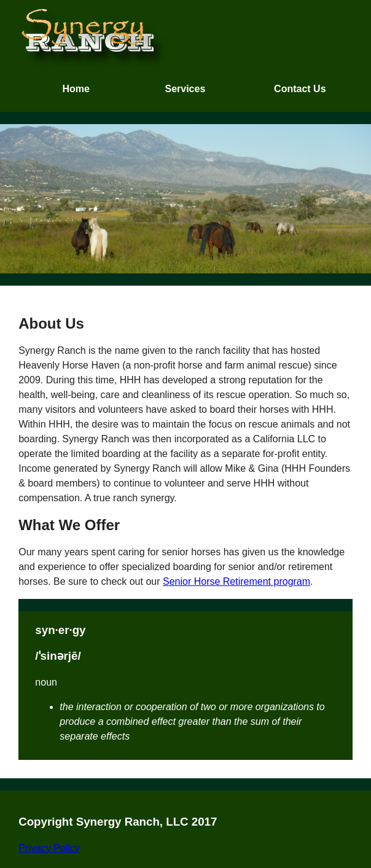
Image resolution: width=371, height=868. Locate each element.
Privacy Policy (49, 848)
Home (76, 89)
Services (185, 89)
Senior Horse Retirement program (236, 581)
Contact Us (300, 89)
